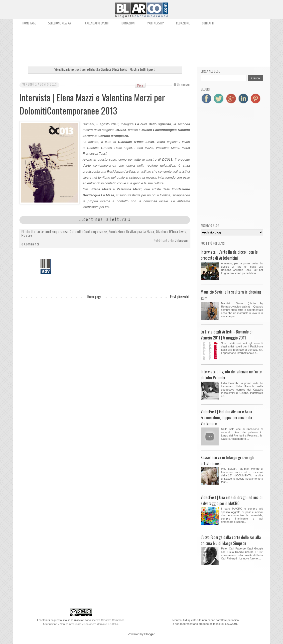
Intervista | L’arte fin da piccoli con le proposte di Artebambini (229, 255)
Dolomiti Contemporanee (88, 232)
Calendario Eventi (97, 23)
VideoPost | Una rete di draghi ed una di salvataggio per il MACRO (232, 500)
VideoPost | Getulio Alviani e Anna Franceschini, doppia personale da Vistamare (226, 418)
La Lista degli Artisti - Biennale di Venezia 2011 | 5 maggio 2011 (227, 335)
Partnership (156, 23)
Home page (29, 23)
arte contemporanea (53, 232)
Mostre (27, 236)
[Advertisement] (141, 46)
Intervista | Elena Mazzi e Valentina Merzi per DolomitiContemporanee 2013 (92, 104)
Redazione (183, 23)
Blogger (149, 634)
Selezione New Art (61, 23)
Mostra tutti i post (142, 70)
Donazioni (128, 23)
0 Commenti (30, 244)
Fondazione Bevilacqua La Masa (132, 232)
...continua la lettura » (105, 220)
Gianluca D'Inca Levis (171, 232)
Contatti (208, 23)
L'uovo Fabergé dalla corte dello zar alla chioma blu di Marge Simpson (231, 540)
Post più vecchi (179, 297)
